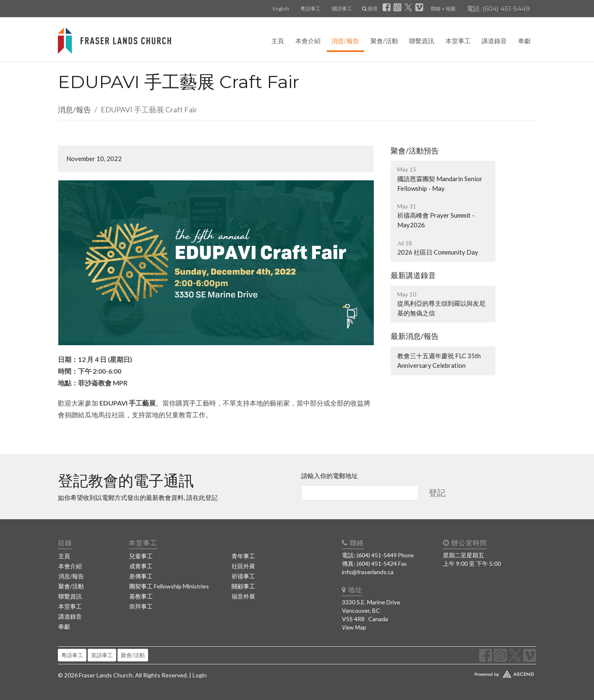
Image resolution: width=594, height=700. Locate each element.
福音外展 (243, 596)
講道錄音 (494, 41)
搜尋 (370, 9)
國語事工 (342, 9)
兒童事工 (141, 556)
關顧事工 (243, 586)
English (281, 9)
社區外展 (243, 566)
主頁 (278, 41)
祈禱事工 (243, 576)
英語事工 (102, 655)
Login (200, 675)
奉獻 (524, 41)
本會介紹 (308, 41)
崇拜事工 (141, 606)
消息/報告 (345, 41)
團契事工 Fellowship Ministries (169, 586)
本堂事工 (458, 41)
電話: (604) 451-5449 (498, 9)
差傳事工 (141, 576)
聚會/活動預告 (415, 151)
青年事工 (243, 556)
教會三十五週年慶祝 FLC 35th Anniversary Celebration (439, 360)
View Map (354, 627)
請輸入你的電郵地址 (330, 476)
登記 (437, 492)
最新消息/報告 (415, 336)
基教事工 (141, 596)
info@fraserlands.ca (368, 572)
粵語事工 (310, 9)
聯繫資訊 (422, 41)
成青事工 (141, 566)
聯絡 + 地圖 (443, 9)
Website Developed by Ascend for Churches (479, 672)
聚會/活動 (384, 41)
